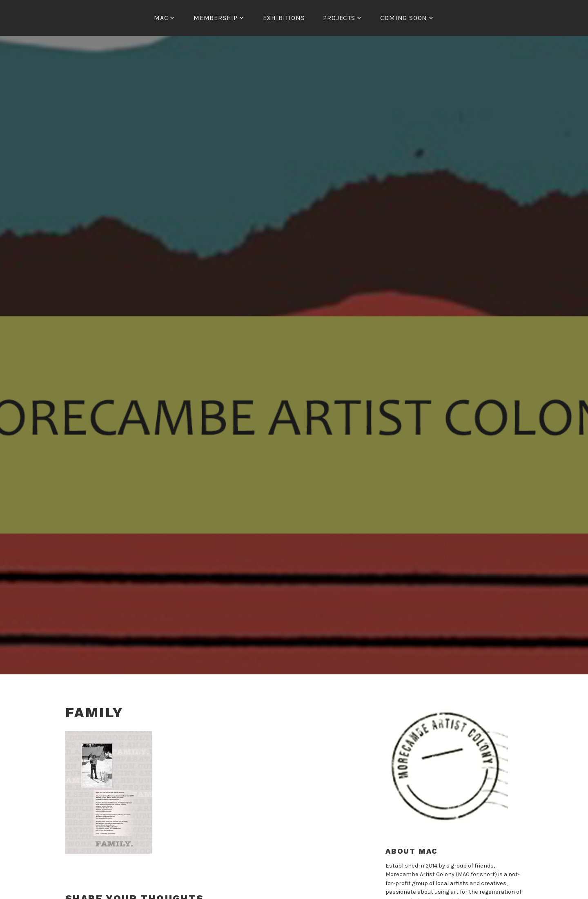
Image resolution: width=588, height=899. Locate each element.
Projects (339, 18)
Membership (216, 18)
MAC (161, 18)
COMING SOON (404, 18)
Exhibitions (284, 18)
